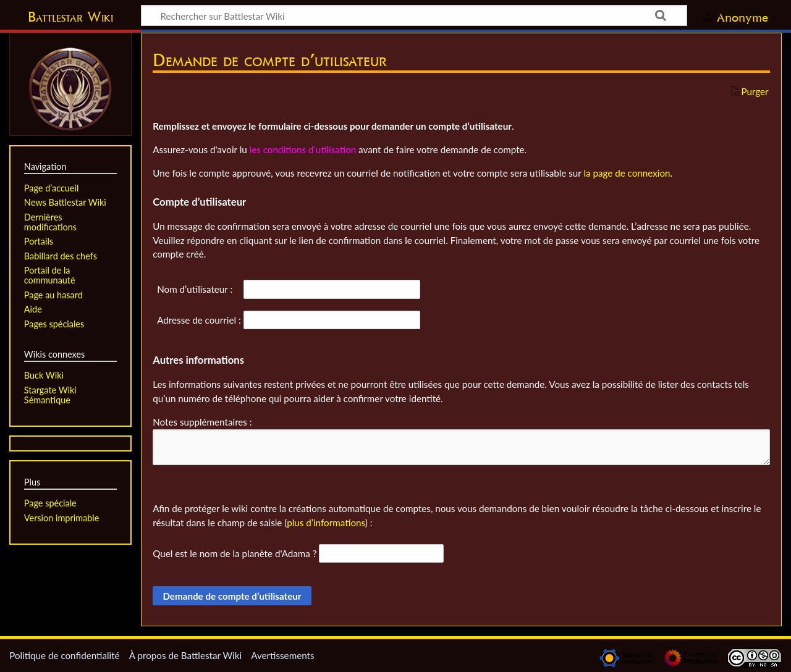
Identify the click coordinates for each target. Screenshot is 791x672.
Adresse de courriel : (199, 320)
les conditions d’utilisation (303, 149)
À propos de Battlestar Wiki (185, 655)
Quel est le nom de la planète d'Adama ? (235, 553)
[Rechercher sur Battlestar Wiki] (414, 15)
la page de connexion (627, 173)
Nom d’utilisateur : (195, 289)
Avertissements (282, 655)
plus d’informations (326, 523)
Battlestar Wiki (70, 17)
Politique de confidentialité (64, 655)
